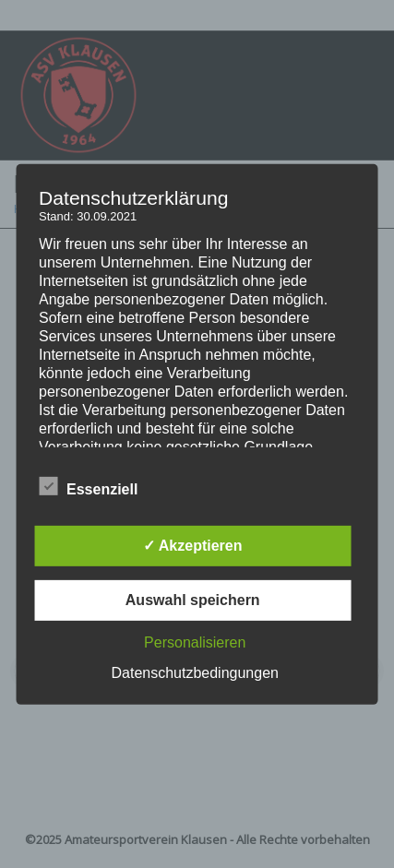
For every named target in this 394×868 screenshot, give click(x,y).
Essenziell (88, 487)
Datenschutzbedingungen (194, 673)
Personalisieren (195, 642)
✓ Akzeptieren (193, 546)
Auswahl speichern (193, 600)
